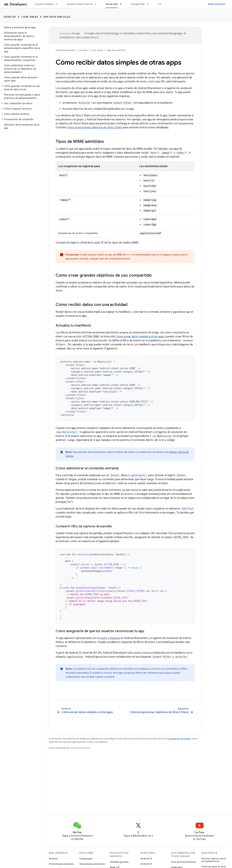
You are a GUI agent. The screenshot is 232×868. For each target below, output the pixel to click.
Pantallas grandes (119, 862)
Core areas (30, 17)
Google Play (138, 4)
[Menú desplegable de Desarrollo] (122, 4)
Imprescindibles (44, 4)
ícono (104, 638)
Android (53, 859)
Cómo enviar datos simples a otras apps (140, 337)
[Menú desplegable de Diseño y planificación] (97, 4)
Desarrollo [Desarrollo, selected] (112, 4)
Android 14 (146, 864)
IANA (97, 243)
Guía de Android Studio (183, 862)
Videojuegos (86, 859)
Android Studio (217, 4)
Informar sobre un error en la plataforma (214, 860)
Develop (10, 17)
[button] (22, 58)
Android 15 (146, 859)
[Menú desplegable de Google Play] (149, 4)
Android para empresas (61, 864)
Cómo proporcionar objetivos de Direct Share (95, 127)
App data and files (57, 17)
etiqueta (115, 638)
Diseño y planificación (80, 4)
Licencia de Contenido (179, 739)
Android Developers (65, 50)
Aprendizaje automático (92, 864)
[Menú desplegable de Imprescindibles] (58, 4)
